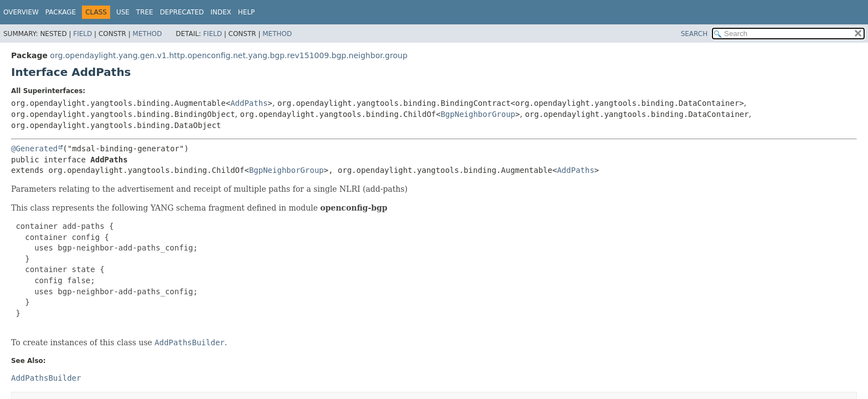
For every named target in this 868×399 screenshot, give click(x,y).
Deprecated (182, 12)
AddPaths (249, 103)
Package (61, 12)
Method (148, 34)
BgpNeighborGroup (478, 114)
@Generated (34, 149)
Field (82, 34)
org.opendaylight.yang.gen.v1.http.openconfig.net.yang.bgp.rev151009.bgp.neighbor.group (229, 55)
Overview (21, 12)
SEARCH (694, 34)
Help (247, 12)
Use (123, 12)
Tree (145, 12)
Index (221, 12)
